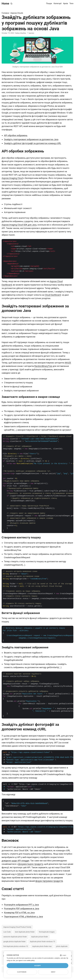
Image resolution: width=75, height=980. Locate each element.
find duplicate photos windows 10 (16, 946)
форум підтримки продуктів (49, 881)
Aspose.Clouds (17, 13)
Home (5, 4)
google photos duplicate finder (14, 942)
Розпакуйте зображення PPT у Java (21, 905)
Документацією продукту (31, 864)
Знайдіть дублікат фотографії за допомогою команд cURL (33, 143)
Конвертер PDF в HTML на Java (19, 913)
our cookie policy (29, 960)
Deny (53, 972)
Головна (5, 13)
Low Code (7, 932)
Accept (37, 966)
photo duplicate (62, 946)
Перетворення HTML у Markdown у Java (23, 917)
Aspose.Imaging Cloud (12, 178)
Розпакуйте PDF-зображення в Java (22, 909)
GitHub (20, 874)
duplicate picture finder (40, 937)
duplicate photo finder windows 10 (42, 942)
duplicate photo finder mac (42, 946)
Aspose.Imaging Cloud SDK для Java (19, 225)
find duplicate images (47, 932)
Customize (22, 972)
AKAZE (68, 363)
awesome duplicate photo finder (15, 937)
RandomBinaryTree (43, 366)
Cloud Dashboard (53, 295)
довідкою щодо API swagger (15, 861)
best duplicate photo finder (25, 932)
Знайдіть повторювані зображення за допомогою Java (31, 139)
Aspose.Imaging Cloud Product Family (17, 927)
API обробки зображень (16, 135)
